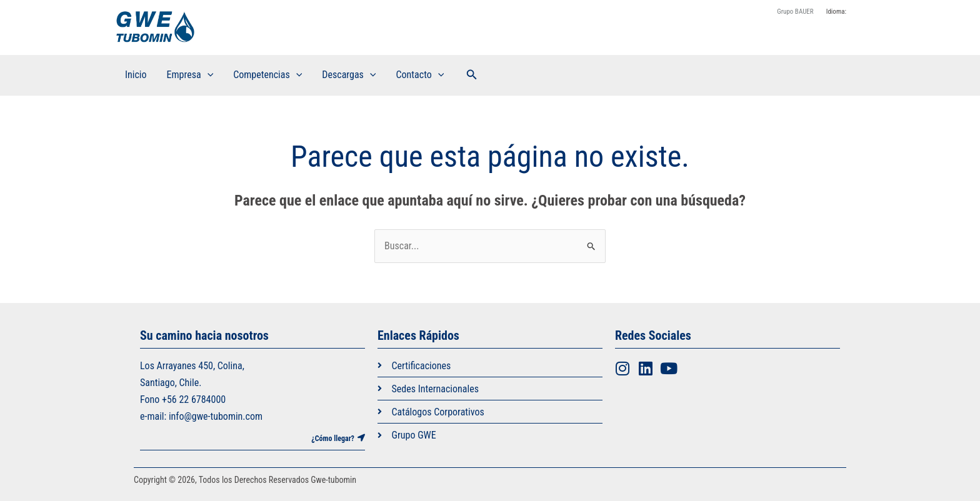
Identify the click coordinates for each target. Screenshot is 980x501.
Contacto (420, 75)
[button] (472, 75)
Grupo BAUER (795, 12)
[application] (207, 75)
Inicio (136, 75)
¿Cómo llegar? (333, 439)
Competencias (267, 75)
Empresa (190, 75)
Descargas (349, 75)
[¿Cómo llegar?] (361, 438)
